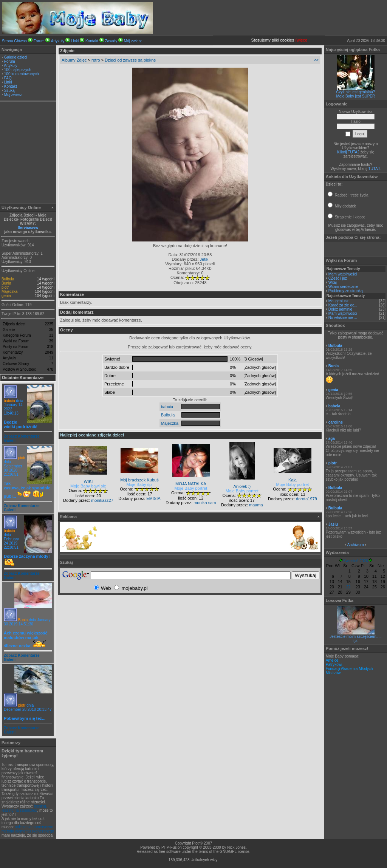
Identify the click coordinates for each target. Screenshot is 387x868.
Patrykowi (334, 665)
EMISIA (153, 498)
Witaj (333, 282)
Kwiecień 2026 (355, 561)
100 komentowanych (22, 74)
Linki (75, 41)
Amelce (332, 660)
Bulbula (8, 279)
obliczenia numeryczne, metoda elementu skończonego (28, 829)
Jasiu (333, 524)
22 (348, 587)
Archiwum (356, 545)
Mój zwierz (133, 41)
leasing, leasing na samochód (24, 808)
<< (316, 60)
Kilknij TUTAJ (348, 152)
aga (332, 439)
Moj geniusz (338, 301)
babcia (9, 401)
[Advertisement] (28, 153)
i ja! (356, 641)
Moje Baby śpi (139, 484)
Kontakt (92, 41)
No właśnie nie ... (343, 318)
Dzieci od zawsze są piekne (130, 60)
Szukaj (10, 91)
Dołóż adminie (340, 309)
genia (6, 296)
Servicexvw (28, 228)
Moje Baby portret (191, 488)
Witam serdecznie (343, 287)
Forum (39, 41)
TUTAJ (374, 169)
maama (256, 505)
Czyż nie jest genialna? (356, 92)
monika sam (205, 503)
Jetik (204, 259)
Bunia (6, 283)
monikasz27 (102, 500)
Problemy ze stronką (346, 291)
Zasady (111, 41)
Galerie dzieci (16, 57)
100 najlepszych (18, 70)
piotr (5, 287)
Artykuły (58, 41)
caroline (336, 422)
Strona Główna (14, 41)
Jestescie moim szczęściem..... (355, 637)
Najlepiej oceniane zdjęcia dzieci (92, 435)
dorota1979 (307, 499)
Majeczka (9, 292)
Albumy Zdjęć (74, 60)
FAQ (8, 78)
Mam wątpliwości (343, 274)
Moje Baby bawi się (88, 486)
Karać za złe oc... (343, 305)
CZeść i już (338, 278)
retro (96, 60)
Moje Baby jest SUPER (356, 96)
